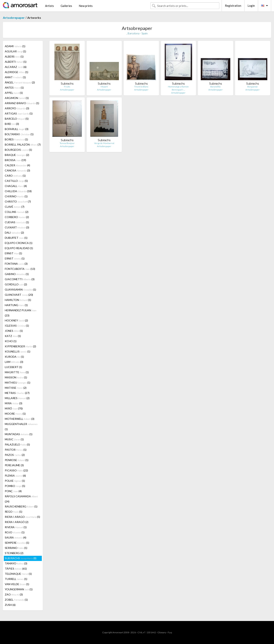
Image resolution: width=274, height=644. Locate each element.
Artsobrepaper (14, 18)
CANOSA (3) (17, 170)
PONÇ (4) (13, 491)
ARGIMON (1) (17, 98)
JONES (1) (14, 331)
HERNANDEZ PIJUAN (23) (21, 313)
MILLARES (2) (17, 398)
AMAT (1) (15, 77)
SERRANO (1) (16, 548)
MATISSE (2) (16, 388)
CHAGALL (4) (16, 186)
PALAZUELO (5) (17, 444)
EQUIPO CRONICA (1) (19, 243)
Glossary (162, 632)
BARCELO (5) (17, 119)
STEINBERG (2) (14, 553)
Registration (233, 6)
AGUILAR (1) (15, 51)
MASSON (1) (16, 377)
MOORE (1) (15, 414)
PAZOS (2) (15, 455)
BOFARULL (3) (17, 129)
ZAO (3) (14, 594)
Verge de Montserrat (104, 143)
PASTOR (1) (16, 450)
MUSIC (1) (14, 439)
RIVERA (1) (16, 527)
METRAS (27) (17, 393)
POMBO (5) (15, 486)
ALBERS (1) (14, 56)
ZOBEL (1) (16, 600)
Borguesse (253, 87)
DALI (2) (14, 233)
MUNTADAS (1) (19, 434)
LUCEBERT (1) (13, 367)
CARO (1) (15, 176)
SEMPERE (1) (17, 543)
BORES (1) (16, 139)
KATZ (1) (13, 336)
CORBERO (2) (17, 217)
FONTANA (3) (16, 264)
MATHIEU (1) (18, 383)
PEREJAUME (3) (14, 465)
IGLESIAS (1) (17, 326)
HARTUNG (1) (16, 305)
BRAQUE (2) (17, 155)
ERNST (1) (13, 253)
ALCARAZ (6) (16, 67)
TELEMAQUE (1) (18, 574)
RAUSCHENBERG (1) (21, 506)
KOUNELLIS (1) (18, 351)
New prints (86, 6)
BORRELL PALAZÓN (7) (23, 145)
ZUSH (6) (10, 605)
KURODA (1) (14, 357)
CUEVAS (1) (17, 222)
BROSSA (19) (15, 160)
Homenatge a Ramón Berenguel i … (178, 88)
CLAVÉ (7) (15, 207)
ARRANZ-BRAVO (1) (22, 103)
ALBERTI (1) (16, 62)
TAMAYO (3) (16, 563)
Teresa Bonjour (67, 143)
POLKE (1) (15, 481)
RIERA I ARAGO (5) (22, 517)
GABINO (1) (17, 274)
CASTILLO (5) (16, 181)
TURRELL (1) (16, 579)
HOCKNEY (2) (16, 320)
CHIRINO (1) (16, 196)
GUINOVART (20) (19, 295)
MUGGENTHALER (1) (21, 427)
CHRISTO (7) (18, 201)
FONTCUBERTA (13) (20, 269)
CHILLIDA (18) (18, 191)
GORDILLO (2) (16, 284)
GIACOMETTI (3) (20, 279)
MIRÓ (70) (14, 408)
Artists (49, 6)
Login (251, 6)
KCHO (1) (11, 341)
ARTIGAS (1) (19, 113)
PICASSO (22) (16, 470)
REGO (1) (14, 512)
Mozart (104, 87)
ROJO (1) (15, 532)
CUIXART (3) (17, 227)
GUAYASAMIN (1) (20, 289)
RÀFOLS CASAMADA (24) (21, 499)
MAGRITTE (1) (17, 372)
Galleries (66, 6)
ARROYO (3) (17, 108)
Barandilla (215, 87)
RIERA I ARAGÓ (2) (17, 522)
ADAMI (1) (15, 46)
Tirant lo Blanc (141, 87)
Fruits (67, 87)
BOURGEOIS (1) (18, 150)
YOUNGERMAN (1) (19, 589)
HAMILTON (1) (18, 300)
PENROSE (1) (17, 460)
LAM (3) (14, 362)
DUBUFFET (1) (16, 238)
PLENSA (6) (15, 476)
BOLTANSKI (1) (19, 134)
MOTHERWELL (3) (20, 419)
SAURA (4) (16, 537)
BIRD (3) (12, 124)
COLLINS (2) (17, 212)
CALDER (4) (17, 165)
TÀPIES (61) (16, 569)
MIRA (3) (14, 403)
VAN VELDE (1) (17, 584)
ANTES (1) (14, 88)
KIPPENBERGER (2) (20, 346)
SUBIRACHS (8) (21, 558)
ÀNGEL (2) (20, 82)
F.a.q (170, 632)
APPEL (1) (14, 93)
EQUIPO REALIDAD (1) (19, 248)
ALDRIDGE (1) (16, 72)
